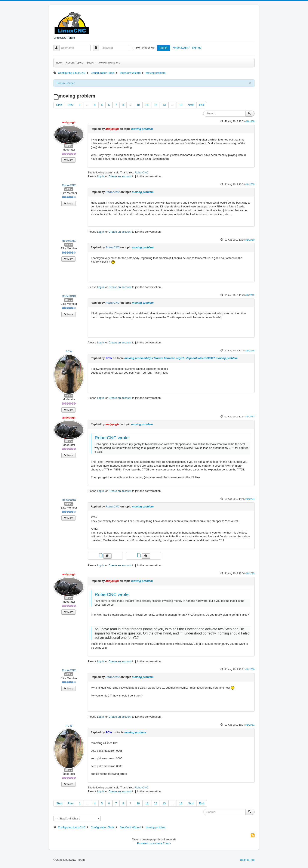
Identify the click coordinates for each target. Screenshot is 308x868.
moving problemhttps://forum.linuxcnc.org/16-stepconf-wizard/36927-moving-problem (181, 358)
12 (155, 105)
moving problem (142, 129)
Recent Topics (74, 63)
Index (59, 63)
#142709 (250, 184)
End (202, 105)
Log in (164, 48)
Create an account (120, 176)
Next (191, 105)
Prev (70, 105)
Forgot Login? (181, 48)
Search (91, 63)
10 (138, 105)
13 (164, 105)
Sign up (197, 48)
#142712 (250, 295)
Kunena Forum (162, 843)
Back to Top (247, 860)
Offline (69, 146)
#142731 (250, 725)
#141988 (250, 121)
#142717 (250, 417)
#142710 (250, 240)
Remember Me (145, 48)
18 (181, 105)
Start (59, 105)
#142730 (250, 669)
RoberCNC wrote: (112, 438)
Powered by (144, 843)
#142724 (250, 499)
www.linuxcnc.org (109, 63)
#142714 (250, 350)
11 (147, 105)
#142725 (250, 573)
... (87, 105)
